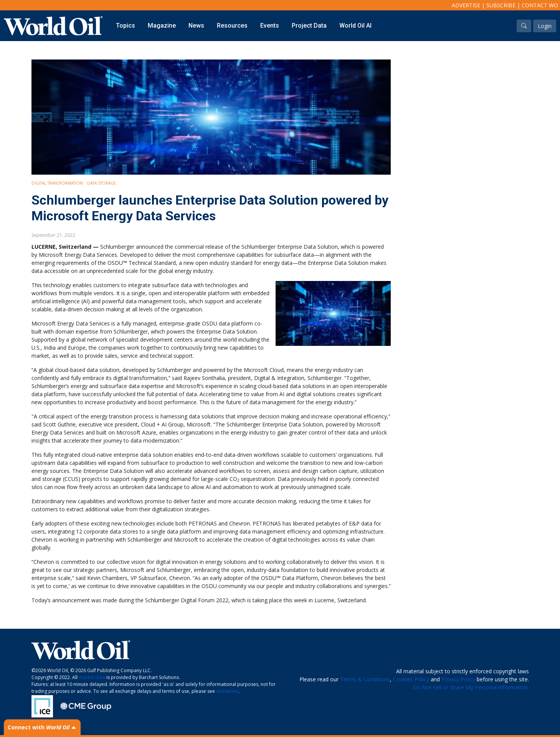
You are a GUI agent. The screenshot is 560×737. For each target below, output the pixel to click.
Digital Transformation (57, 183)
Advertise (466, 5)
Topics (126, 26)
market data (92, 677)
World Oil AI (355, 26)
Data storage (102, 183)
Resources (232, 26)
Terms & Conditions (365, 679)
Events (270, 26)
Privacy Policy (458, 679)
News (196, 26)
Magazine (162, 26)
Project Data (309, 26)
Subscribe (501, 5)
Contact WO (540, 5)
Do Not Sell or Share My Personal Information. (471, 687)
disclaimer (227, 691)
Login (545, 26)
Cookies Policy (411, 679)
